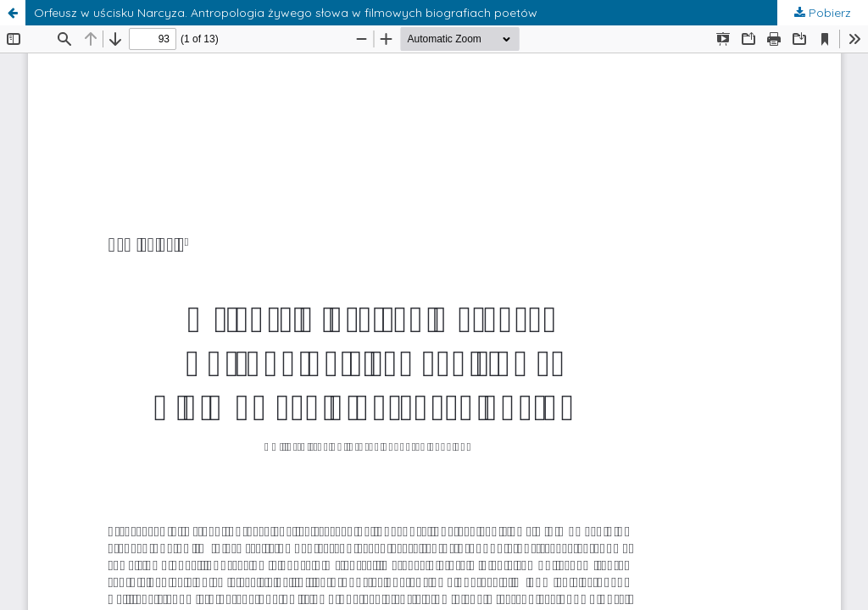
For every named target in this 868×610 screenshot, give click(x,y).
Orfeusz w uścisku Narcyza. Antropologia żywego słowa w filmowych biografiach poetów (286, 13)
